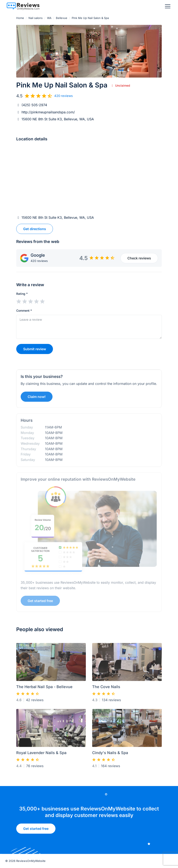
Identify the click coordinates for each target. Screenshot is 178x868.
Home (20, 18)
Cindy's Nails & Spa (110, 754)
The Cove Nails (106, 688)
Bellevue (62, 18)
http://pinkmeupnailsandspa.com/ (48, 112)
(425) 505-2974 (34, 105)
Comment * (24, 311)
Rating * (22, 294)
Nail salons (36, 18)
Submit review (35, 349)
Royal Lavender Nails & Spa (41, 754)
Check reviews (139, 258)
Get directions (35, 229)
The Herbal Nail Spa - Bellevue (44, 688)
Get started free (36, 830)
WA (49, 18)
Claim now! (37, 398)
